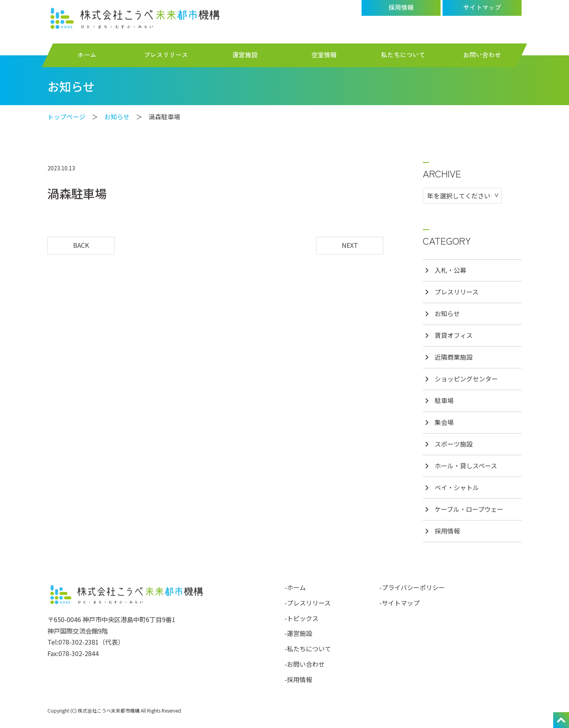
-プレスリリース (308, 603)
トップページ (66, 117)
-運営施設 (298, 633)
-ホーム (295, 587)
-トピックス (301, 618)
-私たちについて (308, 649)
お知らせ (117, 117)
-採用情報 (298, 679)
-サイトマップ (399, 603)
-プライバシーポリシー (412, 587)
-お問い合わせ (305, 664)
